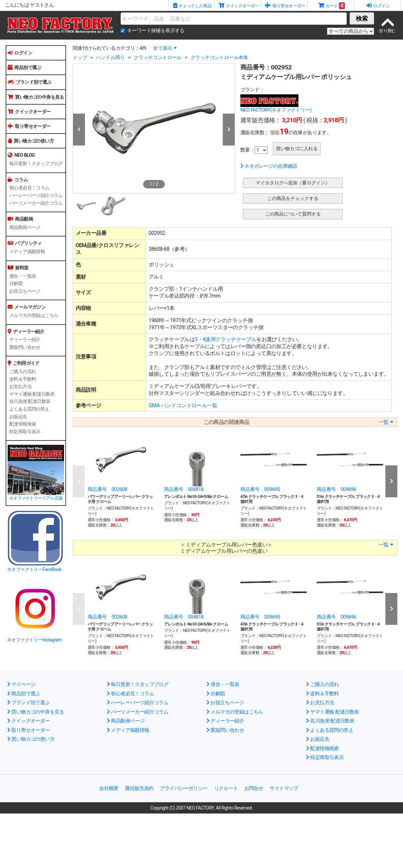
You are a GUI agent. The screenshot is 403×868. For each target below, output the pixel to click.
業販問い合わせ (25, 347)
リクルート (226, 788)
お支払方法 (20, 386)
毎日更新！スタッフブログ (36, 163)
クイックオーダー (29, 112)
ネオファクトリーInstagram (34, 640)
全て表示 (165, 48)
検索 (362, 18)
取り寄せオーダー (29, 126)
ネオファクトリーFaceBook (34, 569)
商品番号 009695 (260, 489)
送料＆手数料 (23, 379)
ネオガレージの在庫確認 (269, 166)
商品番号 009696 (336, 489)
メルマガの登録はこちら (34, 315)
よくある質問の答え (29, 409)
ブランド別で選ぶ (30, 82)
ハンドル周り (110, 57)
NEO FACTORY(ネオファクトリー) (276, 110)
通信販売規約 (139, 788)
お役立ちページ (25, 291)
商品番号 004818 (184, 489)
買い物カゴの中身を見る (36, 97)
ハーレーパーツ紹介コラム (36, 195)
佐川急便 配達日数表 (30, 401)
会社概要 (109, 788)
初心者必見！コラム (29, 188)
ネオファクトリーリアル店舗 (36, 498)
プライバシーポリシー (184, 788)
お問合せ (254, 788)
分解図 (16, 283)
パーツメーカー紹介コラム (36, 203)
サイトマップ (284, 788)
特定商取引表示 (25, 432)
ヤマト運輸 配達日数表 (32, 394)
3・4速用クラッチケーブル (225, 339)
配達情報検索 (23, 424)
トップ (80, 57)
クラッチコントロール (158, 57)
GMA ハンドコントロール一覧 (183, 405)
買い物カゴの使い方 (31, 141)
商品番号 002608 (107, 489)
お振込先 (18, 417)
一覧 (386, 422)
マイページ (21, 684)
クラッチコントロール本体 (219, 57)
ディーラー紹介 (25, 339)
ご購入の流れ (23, 371)
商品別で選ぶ (24, 67)
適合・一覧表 (23, 276)
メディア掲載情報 (27, 251)
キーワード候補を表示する (156, 31)
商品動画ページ (25, 227)
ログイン (20, 53)
